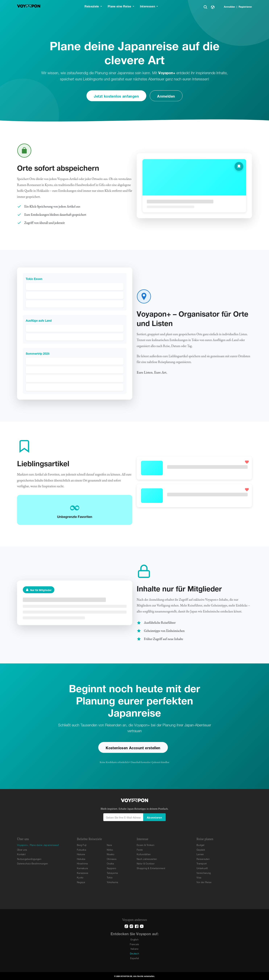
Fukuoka (81, 849)
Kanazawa (82, 873)
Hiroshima (82, 863)
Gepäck (201, 849)
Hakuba (81, 859)
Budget (200, 845)
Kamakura (82, 868)
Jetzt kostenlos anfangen (116, 96)
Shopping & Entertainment (151, 868)
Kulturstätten (144, 854)
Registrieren (245, 6)
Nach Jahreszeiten (147, 859)
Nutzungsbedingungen (29, 859)
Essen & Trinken (145, 845)
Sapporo (111, 868)
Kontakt (21, 854)
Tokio (110, 877)
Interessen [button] (148, 6)
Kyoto (80, 877)
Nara (109, 845)
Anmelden (229, 6)
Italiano (134, 949)
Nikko (110, 849)
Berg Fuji (82, 845)
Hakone (81, 854)
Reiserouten (203, 859)
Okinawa (112, 859)
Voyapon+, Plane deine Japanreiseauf (38, 845)
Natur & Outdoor (146, 863)
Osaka (110, 863)
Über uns (22, 849)
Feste (140, 849)
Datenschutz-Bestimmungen (32, 863)
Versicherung (204, 873)
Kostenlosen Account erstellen (133, 747)
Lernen (200, 854)
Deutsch (134, 953)
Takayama (112, 873)
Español (135, 958)
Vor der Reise (204, 882)
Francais (134, 944)
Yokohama (112, 882)
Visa (199, 877)
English (134, 939)
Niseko (111, 854)
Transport (202, 863)
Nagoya (81, 882)
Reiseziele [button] (92, 6)
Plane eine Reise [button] (120, 6)
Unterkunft (202, 868)
